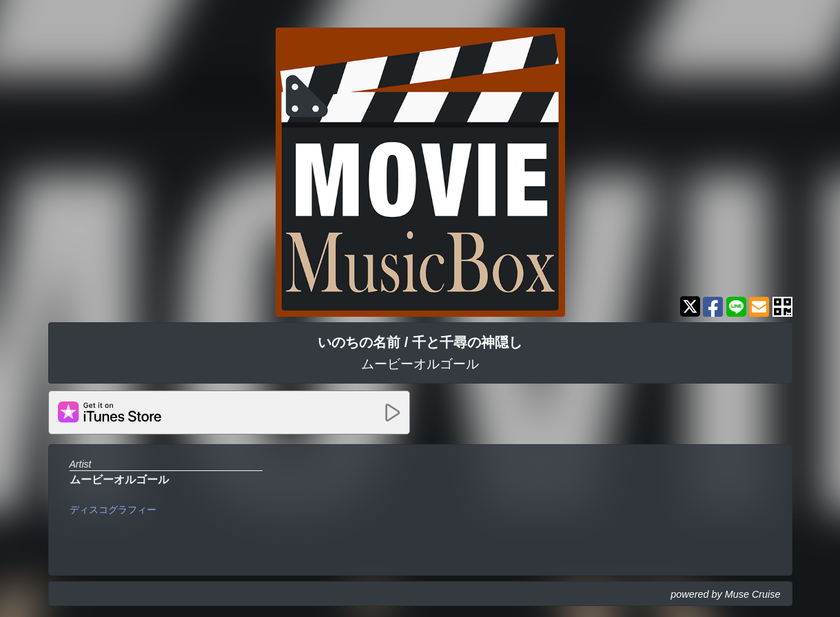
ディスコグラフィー (113, 510)
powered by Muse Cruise (725, 594)
